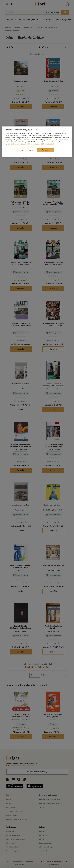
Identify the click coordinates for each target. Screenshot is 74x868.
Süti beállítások (27, 151)
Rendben (45, 150)
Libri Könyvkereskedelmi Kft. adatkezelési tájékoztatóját (31, 144)
